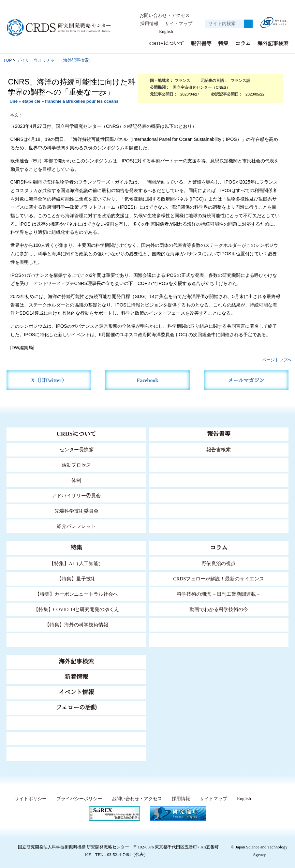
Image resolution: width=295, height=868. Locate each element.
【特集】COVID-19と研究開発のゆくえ (76, 609)
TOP (7, 60)
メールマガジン (246, 380)
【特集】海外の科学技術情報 (76, 625)
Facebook (147, 380)
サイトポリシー (29, 799)
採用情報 (150, 24)
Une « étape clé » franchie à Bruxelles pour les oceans (64, 101)
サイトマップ (179, 24)
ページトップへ (277, 360)
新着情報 (76, 677)
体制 (76, 480)
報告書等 (201, 44)
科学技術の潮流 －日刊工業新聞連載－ (219, 594)
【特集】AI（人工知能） (76, 563)
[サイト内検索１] (225, 24)
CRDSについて (166, 44)
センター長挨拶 (76, 449)
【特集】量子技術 (76, 579)
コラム (243, 44)
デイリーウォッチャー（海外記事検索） (55, 60)
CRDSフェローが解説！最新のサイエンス (219, 579)
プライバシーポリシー (78, 799)
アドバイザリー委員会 (76, 495)
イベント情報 (76, 692)
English (166, 32)
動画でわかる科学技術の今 (219, 609)
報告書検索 (219, 449)
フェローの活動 (76, 708)
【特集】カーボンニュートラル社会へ (76, 594)
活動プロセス (76, 465)
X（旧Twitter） (49, 380)
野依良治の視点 (219, 563)
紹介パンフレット (76, 526)
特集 (223, 44)
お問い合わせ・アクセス (165, 16)
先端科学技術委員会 (76, 511)
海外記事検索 (273, 44)
